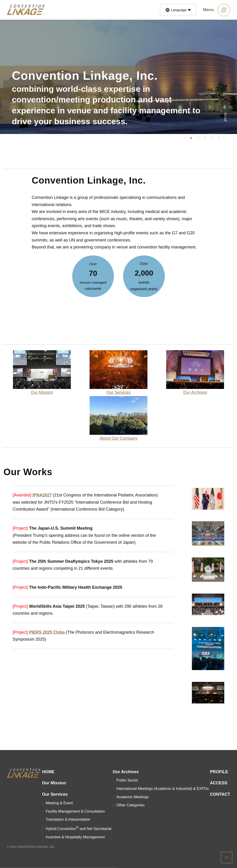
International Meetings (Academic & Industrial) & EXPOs (163, 789)
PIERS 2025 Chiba (47, 632)
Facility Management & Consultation (75, 811)
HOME (48, 772)
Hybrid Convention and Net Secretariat (78, 829)
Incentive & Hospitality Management (75, 837)
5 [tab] (212, 137)
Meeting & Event (59, 803)
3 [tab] (198, 137)
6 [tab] (219, 137)
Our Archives (126, 772)
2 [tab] (191, 137)
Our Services (55, 794)
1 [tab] (184, 137)
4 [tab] (205, 137)
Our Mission (54, 783)
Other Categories (131, 805)
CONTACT (220, 794)
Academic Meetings (133, 797)
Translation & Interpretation (68, 819)
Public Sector (127, 780)
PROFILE (219, 772)
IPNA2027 (42, 495)
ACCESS (219, 783)
